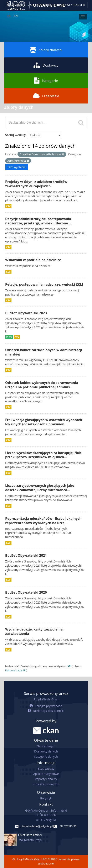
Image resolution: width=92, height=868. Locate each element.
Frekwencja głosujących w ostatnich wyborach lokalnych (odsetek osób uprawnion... (44, 422)
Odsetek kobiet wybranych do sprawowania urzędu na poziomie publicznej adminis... (42, 385)
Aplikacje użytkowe (46, 774)
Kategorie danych (46, 757)
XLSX (9, 337)
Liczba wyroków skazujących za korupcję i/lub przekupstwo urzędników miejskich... (43, 455)
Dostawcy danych (46, 751)
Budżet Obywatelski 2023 (26, 313)
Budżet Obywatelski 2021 (26, 555)
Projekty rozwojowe (46, 784)
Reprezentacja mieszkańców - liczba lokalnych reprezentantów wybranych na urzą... (43, 521)
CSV (8, 206)
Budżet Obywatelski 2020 (26, 592)
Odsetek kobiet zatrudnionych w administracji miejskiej (44, 352)
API (69, 666)
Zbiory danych (46, 50)
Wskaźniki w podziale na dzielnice (33, 260)
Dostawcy (46, 65)
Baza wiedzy (46, 769)
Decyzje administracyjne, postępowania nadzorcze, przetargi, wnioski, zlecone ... (38, 221)
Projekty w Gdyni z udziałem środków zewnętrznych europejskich (36, 184)
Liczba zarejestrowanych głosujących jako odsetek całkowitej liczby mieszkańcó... (40, 488)
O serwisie (46, 96)
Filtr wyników (17, 167)
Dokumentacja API (16, 670)
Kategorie (46, 80)
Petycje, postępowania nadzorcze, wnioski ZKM (44, 284)
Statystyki (46, 798)
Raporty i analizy (46, 779)
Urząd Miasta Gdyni (46, 699)
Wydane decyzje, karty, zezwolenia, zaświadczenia (34, 631)
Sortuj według (15, 135)
